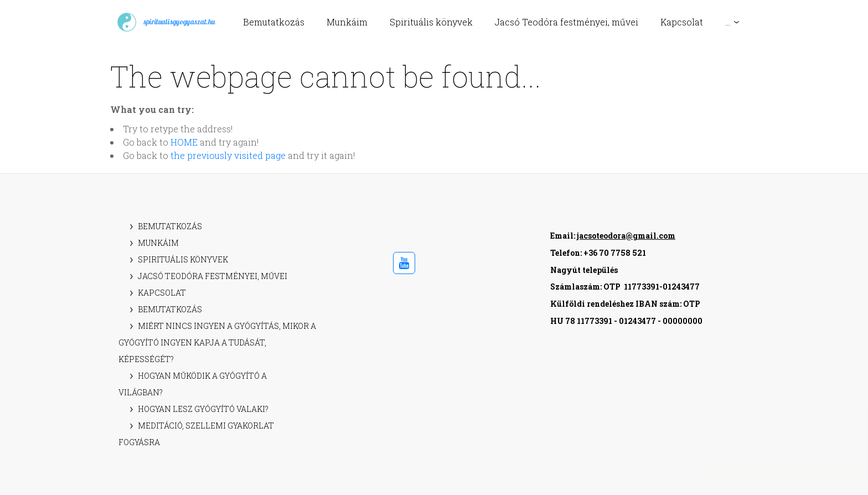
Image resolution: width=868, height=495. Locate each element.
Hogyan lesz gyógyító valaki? (203, 409)
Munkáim (347, 22)
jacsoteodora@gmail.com (626, 236)
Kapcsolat (682, 22)
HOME (184, 142)
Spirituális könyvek (431, 22)
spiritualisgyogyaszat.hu (166, 22)
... (728, 22)
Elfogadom (774, 469)
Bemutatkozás (274, 22)
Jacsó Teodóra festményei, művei (567, 22)
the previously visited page (228, 155)
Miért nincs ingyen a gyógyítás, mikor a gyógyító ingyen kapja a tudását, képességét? (217, 342)
